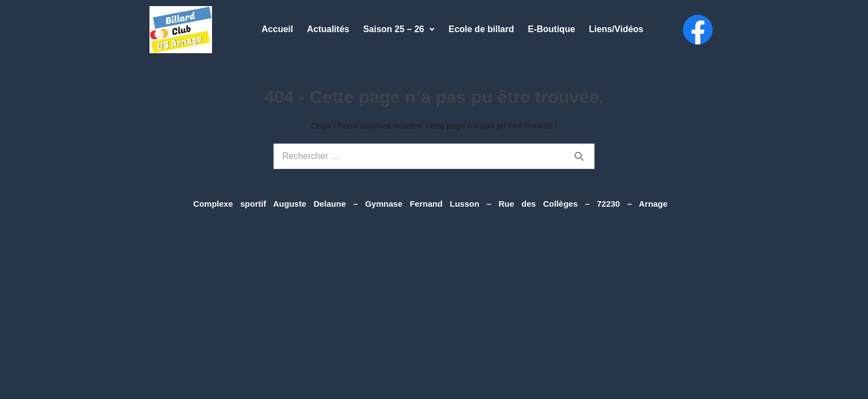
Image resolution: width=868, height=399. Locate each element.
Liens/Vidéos (616, 29)
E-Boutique (551, 29)
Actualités (328, 29)
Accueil (278, 29)
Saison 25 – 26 (399, 29)
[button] (399, 29)
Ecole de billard (481, 29)
